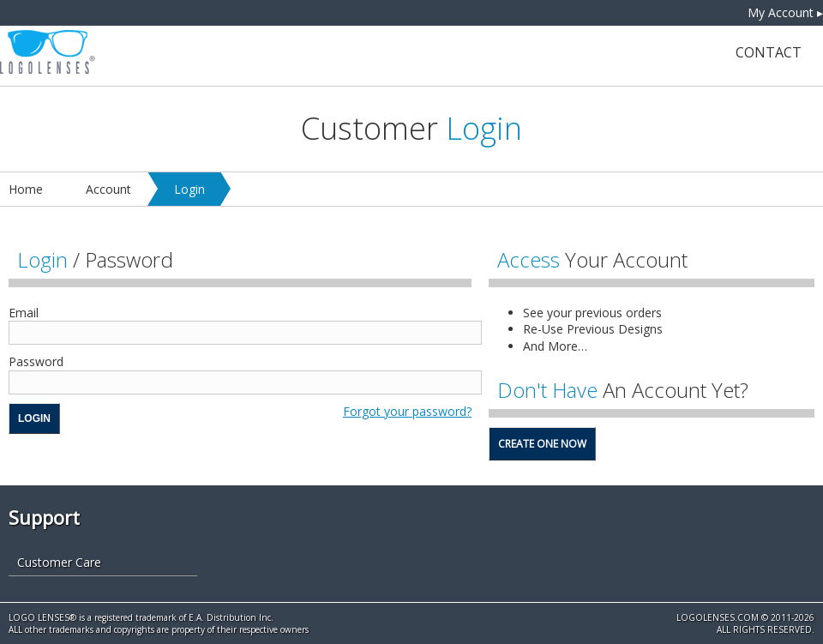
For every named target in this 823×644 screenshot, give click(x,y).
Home (26, 189)
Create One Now (542, 444)
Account (108, 189)
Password (36, 361)
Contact (769, 52)
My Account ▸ (785, 12)
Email (24, 313)
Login (189, 189)
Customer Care (59, 562)
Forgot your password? (407, 411)
